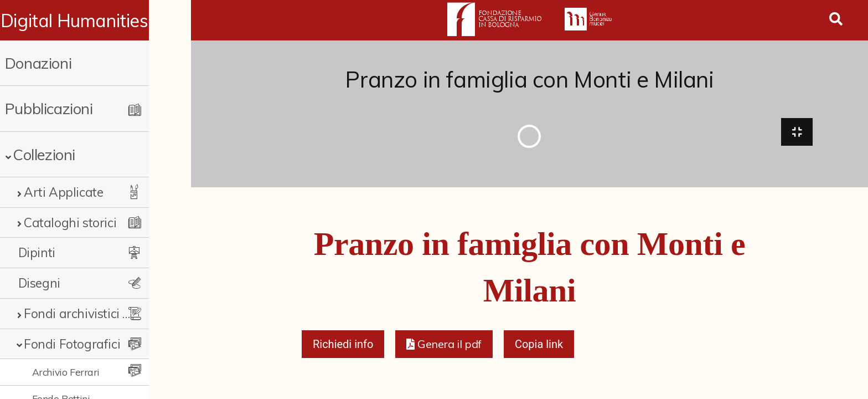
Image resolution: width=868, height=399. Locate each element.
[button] (444, 347)
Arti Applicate (63, 192)
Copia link (539, 347)
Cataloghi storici (70, 222)
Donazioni (38, 63)
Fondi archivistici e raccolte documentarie (98, 313)
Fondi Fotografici (72, 344)
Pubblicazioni (49, 108)
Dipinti (37, 252)
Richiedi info (343, 347)
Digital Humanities (95, 21)
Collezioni (44, 154)
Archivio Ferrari (66, 372)
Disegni (39, 283)
